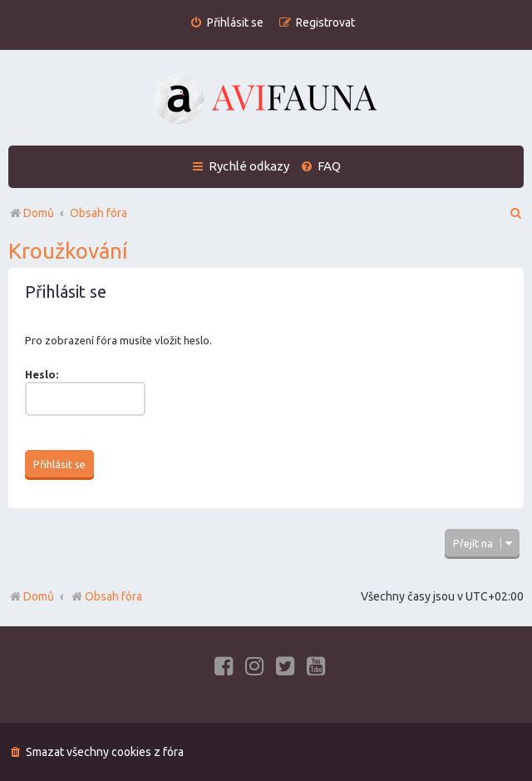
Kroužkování (68, 251)
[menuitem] (227, 23)
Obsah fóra (106, 596)
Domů (39, 596)
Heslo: (42, 374)
